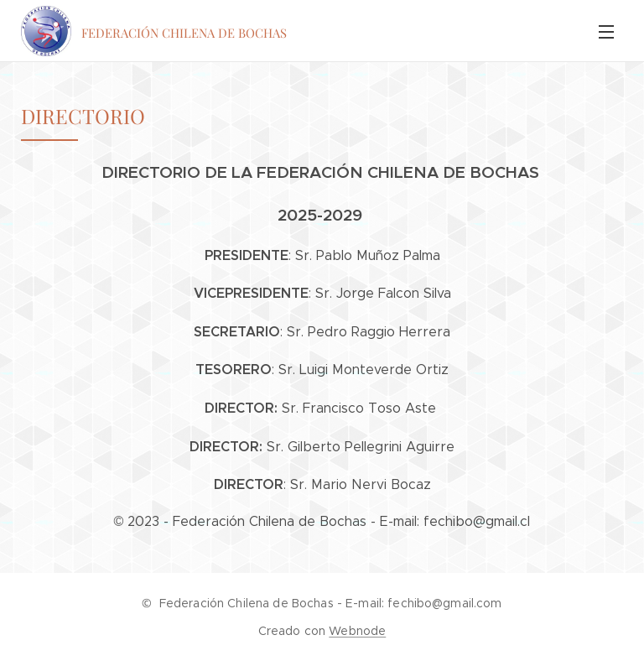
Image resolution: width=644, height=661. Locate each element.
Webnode (357, 631)
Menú (606, 32)
